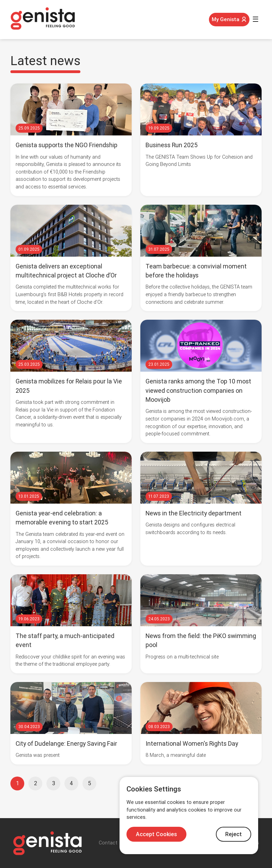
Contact (108, 843)
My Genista (229, 19)
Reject (234, 834)
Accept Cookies (156, 834)
